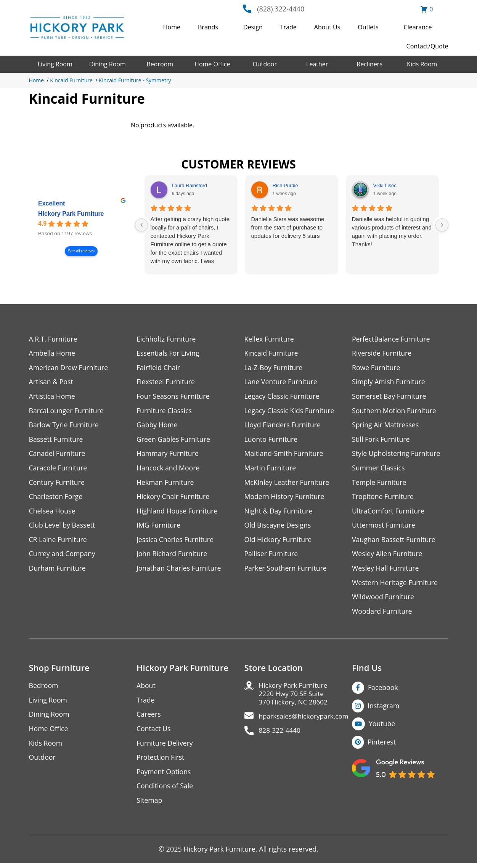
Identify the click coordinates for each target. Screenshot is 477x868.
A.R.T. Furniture (54, 339)
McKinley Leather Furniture (288, 484)
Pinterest (382, 746)
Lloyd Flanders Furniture (283, 426)
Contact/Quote (427, 46)
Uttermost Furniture (384, 527)
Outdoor (265, 64)
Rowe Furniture (377, 368)
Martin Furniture (271, 469)
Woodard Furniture (383, 614)
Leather (317, 64)
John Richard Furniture (173, 556)
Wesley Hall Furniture (386, 571)
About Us (327, 27)
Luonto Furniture (271, 440)
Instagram (384, 709)
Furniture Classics (165, 412)
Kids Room (422, 64)
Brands (208, 27)
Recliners (369, 64)
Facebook (383, 691)
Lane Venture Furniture (282, 383)
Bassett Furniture (57, 440)
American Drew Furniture (69, 368)
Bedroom (160, 64)
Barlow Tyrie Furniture (65, 426)
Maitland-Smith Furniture (285, 455)
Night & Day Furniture (279, 513)
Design (253, 27)
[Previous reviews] (141, 225)
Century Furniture (57, 484)
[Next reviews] (442, 225)
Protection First (161, 761)
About (146, 689)
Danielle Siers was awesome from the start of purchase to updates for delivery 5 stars (288, 227)
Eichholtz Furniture (167, 339)
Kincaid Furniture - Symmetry (135, 80)
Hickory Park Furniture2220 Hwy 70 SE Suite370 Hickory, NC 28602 (295, 698)
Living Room (55, 64)
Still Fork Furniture (381, 440)
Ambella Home (53, 354)
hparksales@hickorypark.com (306, 721)
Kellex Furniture (270, 339)
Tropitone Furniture (383, 498)
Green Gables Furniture (174, 440)
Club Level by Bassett (63, 527)
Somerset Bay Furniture (390, 397)
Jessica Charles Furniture (176, 542)
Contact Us (154, 732)
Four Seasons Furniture (174, 397)
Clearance (418, 27)
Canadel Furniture (58, 455)
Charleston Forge (56, 498)
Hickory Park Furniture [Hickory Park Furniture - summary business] (71, 214)
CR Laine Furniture (59, 542)
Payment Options (164, 776)
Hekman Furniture (166, 484)
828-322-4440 (281, 736)
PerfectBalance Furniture (392, 339)
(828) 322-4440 (281, 9)
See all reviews (81, 251)
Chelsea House (53, 513)
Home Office (212, 64)
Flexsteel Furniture (166, 383)
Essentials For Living (169, 354)
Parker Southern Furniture (286, 571)
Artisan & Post (51, 383)
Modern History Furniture (285, 498)
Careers (149, 718)
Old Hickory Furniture (279, 542)
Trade (288, 27)
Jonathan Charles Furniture (180, 571)
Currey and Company (63, 556)
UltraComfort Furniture (389, 513)
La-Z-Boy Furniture (274, 368)
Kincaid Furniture (71, 80)
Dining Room (108, 64)
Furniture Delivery (165, 747)
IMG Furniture (159, 527)
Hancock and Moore (169, 469)
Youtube (382, 727)
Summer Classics (379, 469)
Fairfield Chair (159, 368)
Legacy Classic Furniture (283, 397)
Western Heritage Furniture (396, 585)
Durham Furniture (58, 571)
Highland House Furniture (178, 513)
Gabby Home (157, 426)
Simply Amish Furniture (389, 383)
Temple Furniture (380, 484)
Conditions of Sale (165, 790)
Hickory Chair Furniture (174, 498)
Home (172, 27)
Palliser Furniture (272, 556)
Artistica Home (52, 397)
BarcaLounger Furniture (67, 412)
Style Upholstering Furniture (397, 455)
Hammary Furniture (168, 455)
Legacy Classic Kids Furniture (290, 412)
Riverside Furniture (382, 354)
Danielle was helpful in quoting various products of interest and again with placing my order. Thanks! (392, 232)
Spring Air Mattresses (386, 426)
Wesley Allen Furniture (388, 556)
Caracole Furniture (59, 469)
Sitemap (150, 805)
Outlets (368, 27)
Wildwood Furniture (384, 600)
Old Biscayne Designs (278, 527)
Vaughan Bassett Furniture (394, 542)
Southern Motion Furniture (395, 412)
